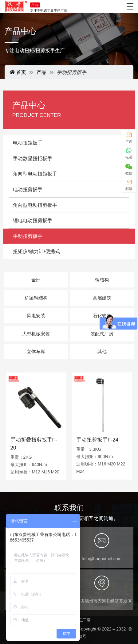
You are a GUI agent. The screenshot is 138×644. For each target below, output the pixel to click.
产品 (41, 72)
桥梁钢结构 (36, 298)
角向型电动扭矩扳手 (35, 174)
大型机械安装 (36, 334)
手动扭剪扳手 (28, 236)
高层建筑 (102, 298)
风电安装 (36, 316)
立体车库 (36, 351)
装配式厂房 (102, 334)
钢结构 (102, 280)
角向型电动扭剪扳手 (35, 205)
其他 (102, 351)
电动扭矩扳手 (28, 143)
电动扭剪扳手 (28, 189)
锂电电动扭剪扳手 (33, 220)
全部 (36, 280)
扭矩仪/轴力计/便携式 (36, 251)
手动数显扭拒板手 (33, 158)
